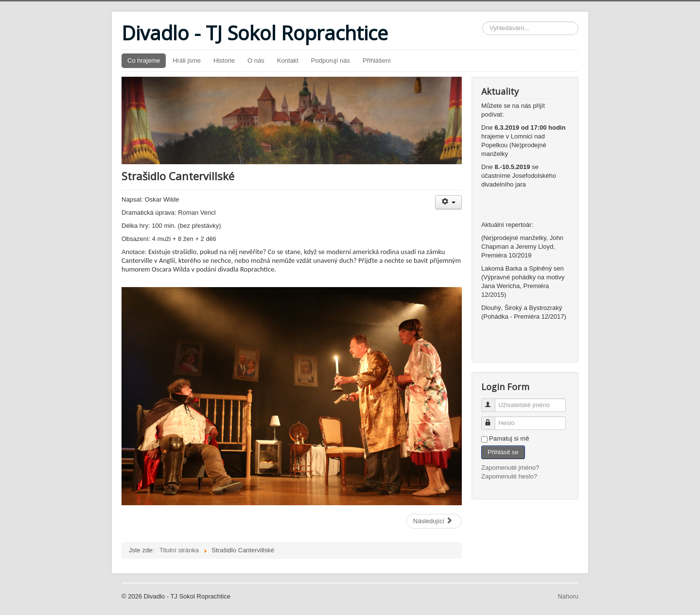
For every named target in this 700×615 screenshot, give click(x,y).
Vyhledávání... (482, 22)
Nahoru (568, 596)
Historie (224, 60)
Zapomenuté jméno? (510, 468)
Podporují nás (331, 60)
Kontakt (288, 60)
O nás (256, 60)
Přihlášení (377, 60)
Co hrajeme (144, 60)
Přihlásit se (503, 452)
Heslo (493, 419)
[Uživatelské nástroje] (448, 202)
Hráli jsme (187, 60)
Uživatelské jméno (493, 401)
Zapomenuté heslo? (509, 476)
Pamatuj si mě (509, 438)
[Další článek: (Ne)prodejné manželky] (434, 521)
